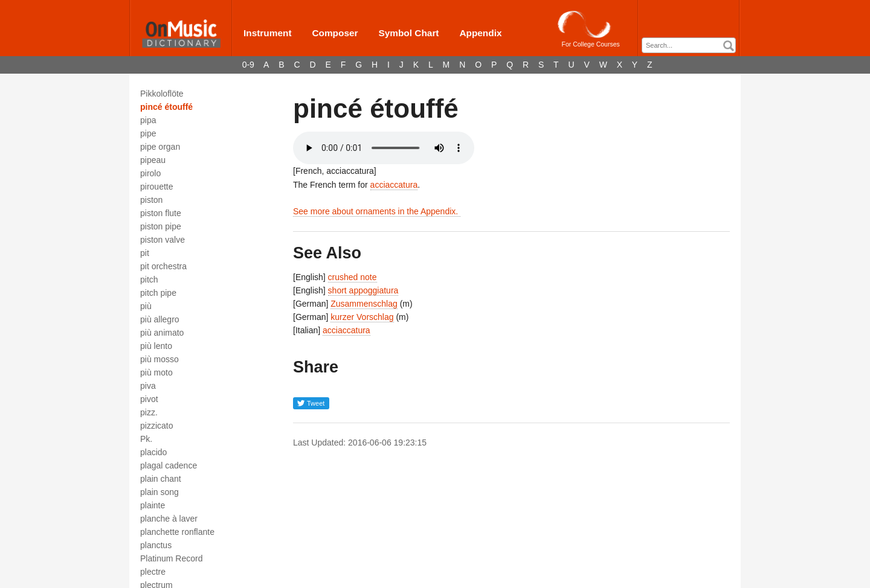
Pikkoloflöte (162, 94)
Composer (335, 33)
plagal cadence (169, 465)
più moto (156, 372)
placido (153, 452)
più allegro (160, 319)
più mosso (159, 359)
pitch (149, 280)
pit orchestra (163, 266)
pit (145, 253)
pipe (148, 133)
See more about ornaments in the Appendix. (377, 211)
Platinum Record (172, 558)
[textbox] (692, 46)
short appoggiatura (363, 290)
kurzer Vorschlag (362, 317)
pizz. (149, 412)
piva (148, 386)
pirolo (150, 173)
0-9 (248, 65)
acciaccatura (394, 185)
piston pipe (161, 226)
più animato (162, 333)
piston (151, 200)
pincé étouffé (166, 107)
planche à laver (169, 519)
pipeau (153, 160)
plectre (153, 572)
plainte (153, 505)
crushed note (353, 277)
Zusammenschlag (364, 304)
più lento (156, 346)
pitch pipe (158, 293)
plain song (159, 492)
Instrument (268, 33)
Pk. (146, 439)
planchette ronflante (177, 532)
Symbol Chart (408, 33)
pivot (149, 399)
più (146, 306)
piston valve (163, 240)
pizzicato (156, 426)
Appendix (480, 33)
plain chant (161, 479)
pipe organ (160, 147)
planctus (156, 545)
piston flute (161, 213)
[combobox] (689, 45)
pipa (148, 120)
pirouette (156, 187)
